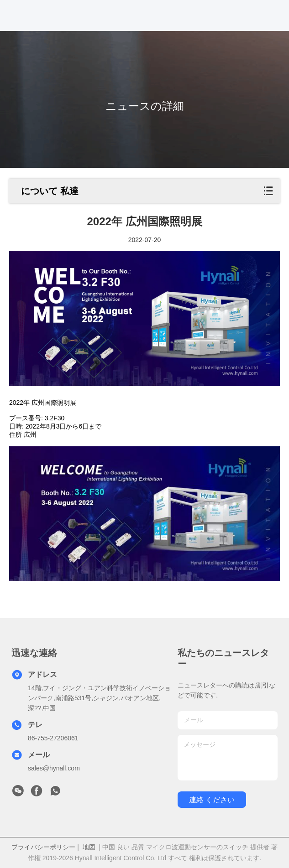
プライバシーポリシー (43, 847)
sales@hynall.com (54, 768)
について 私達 (50, 191)
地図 (89, 847)
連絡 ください (212, 800)
